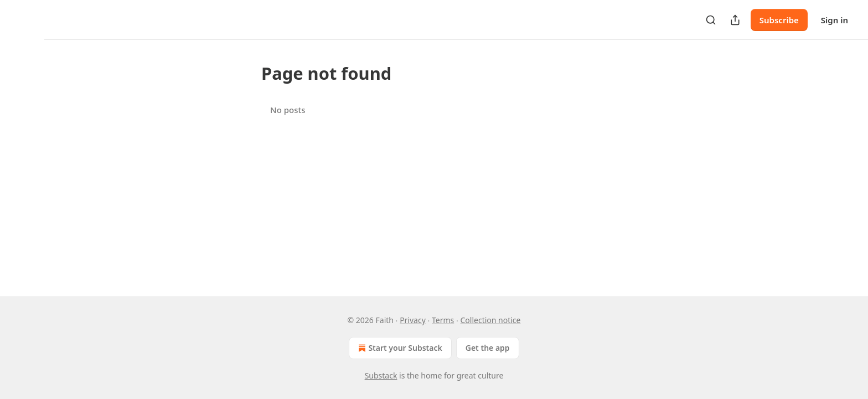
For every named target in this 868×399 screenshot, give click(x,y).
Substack (381, 375)
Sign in (835, 20)
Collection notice (490, 320)
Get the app (488, 348)
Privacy (413, 320)
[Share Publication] (735, 20)
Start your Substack (399, 348)
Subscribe (779, 20)
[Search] (711, 20)
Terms (443, 320)
